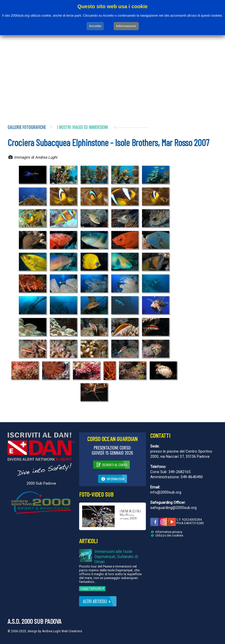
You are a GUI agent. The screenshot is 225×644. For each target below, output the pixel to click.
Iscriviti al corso (111, 464)
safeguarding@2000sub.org (173, 508)
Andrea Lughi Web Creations (62, 631)
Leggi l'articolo (93, 588)
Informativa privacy (169, 532)
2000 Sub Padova (41, 483)
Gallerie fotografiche (27, 127)
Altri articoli (98, 601)
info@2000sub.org (166, 492)
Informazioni (113, 478)
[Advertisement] (112, 73)
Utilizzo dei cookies (169, 536)
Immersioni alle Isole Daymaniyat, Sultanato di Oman (116, 557)
